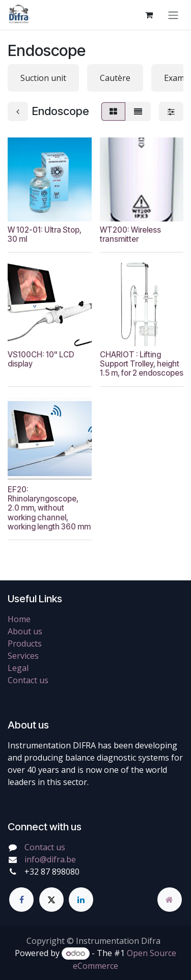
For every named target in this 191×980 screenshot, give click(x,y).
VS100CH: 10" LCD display (41, 359)
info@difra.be (50, 859)
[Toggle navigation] (173, 15)
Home (19, 619)
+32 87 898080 (52, 872)
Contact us (28, 680)
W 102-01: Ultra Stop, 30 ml (45, 234)
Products (25, 643)
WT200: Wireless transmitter (130, 234)
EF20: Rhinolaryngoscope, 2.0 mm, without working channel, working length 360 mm (49, 508)
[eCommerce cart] (149, 15)
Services (23, 656)
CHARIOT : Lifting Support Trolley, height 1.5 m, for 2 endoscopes (142, 364)
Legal (18, 668)
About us (25, 631)
